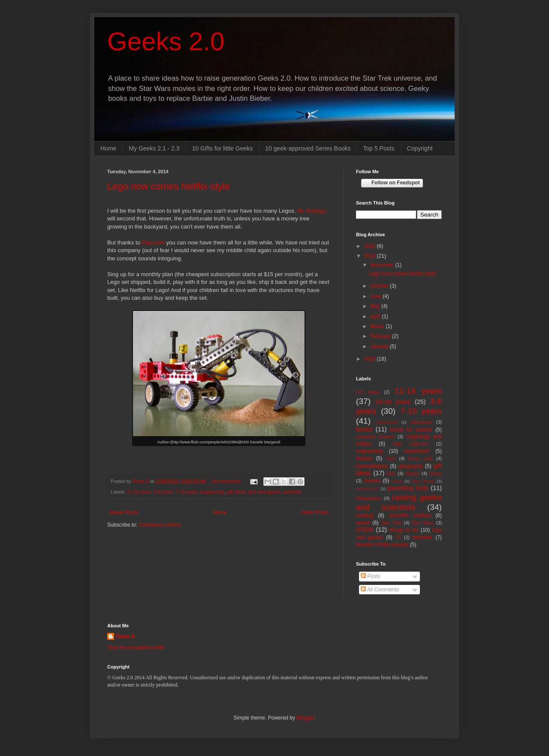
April (376, 316)
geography (411, 466)
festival (364, 458)
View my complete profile (136, 648)
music (397, 481)
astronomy (421, 422)
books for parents (411, 430)
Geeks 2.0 (166, 41)
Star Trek (391, 523)
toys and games (265, 492)
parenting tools (408, 488)
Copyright (420, 148)
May (376, 306)
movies (372, 481)
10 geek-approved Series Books (308, 148)
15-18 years (393, 402)
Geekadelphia (372, 466)
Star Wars (423, 523)
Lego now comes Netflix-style (169, 186)
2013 (371, 359)
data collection (411, 444)
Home (108, 148)
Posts (370, 576)
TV (398, 537)
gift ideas (236, 492)
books (364, 429)
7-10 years (187, 492)
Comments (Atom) (159, 525)
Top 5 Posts (379, 148)
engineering (212, 492)
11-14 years (139, 492)
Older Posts (315, 512)
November (383, 265)
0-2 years (368, 392)
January (380, 346)
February (381, 336)
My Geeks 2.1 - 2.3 (154, 148)
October (380, 286)
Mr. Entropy (312, 211)
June (376, 296)
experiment (417, 451)
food (391, 458)
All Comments (380, 590)
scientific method (410, 515)
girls (391, 473)
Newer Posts (124, 512)
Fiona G (125, 636)
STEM (365, 530)
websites (293, 492)
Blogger (305, 718)
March (378, 326)
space (363, 523)
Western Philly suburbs (382, 545)
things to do (404, 530)
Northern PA (367, 489)
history (413, 473)
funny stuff (420, 458)
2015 (371, 246)
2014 (371, 256)
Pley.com (153, 242)
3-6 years (164, 492)
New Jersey (423, 481)
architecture (386, 422)
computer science (375, 437)
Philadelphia (369, 498)
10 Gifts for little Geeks (223, 148)
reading (365, 515)
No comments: (228, 481)
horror (436, 473)
